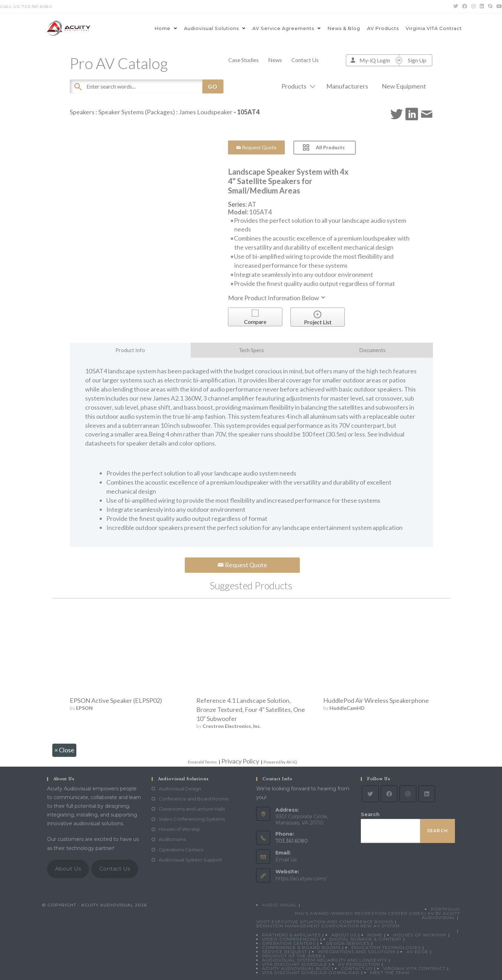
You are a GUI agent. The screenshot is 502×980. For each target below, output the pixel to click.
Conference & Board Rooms (301, 947)
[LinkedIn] (427, 794)
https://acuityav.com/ (301, 879)
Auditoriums (172, 839)
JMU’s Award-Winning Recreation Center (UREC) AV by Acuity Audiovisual (377, 915)
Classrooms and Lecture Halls (192, 809)
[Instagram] (408, 794)
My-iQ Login (375, 60)
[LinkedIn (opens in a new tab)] (482, 7)
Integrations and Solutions (357, 952)
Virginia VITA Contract (414, 968)
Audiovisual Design (180, 789)
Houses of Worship (180, 829)
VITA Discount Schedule (295, 964)
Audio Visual (280, 905)
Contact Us (305, 60)
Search (370, 814)
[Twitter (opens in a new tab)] (456, 7)
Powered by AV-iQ (280, 762)
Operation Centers (289, 943)
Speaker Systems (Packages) (137, 112)
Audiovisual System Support (190, 860)
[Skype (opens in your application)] (490, 7)
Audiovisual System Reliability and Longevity (325, 960)
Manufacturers (347, 86)
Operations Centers (181, 850)
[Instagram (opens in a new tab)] (473, 7)
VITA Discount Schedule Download (311, 973)
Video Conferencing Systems (192, 819)
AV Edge (417, 952)
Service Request (285, 952)
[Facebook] (389, 794)
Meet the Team (390, 973)
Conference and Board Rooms (193, 799)
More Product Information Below (277, 298)
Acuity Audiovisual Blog (296, 968)
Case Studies (244, 60)
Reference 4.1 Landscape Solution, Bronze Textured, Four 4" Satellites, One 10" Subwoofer (251, 709)
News (275, 60)
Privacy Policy (240, 761)
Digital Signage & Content (366, 939)
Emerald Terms (202, 762)
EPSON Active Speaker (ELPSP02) (116, 700)
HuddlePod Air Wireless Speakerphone (376, 700)
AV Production (359, 964)
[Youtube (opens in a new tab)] (498, 7)
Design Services (348, 943)
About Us (68, 869)
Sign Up (417, 60)
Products (297, 86)
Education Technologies (386, 947)
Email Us (286, 860)
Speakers (82, 112)
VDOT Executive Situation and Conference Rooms (325, 922)
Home (375, 935)
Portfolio (446, 909)
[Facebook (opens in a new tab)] (465, 7)
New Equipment (404, 86)
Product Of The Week (292, 956)
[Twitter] (370, 794)
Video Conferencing (290, 939)
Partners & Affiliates (291, 935)
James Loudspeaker (206, 112)
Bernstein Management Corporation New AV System (328, 926)
